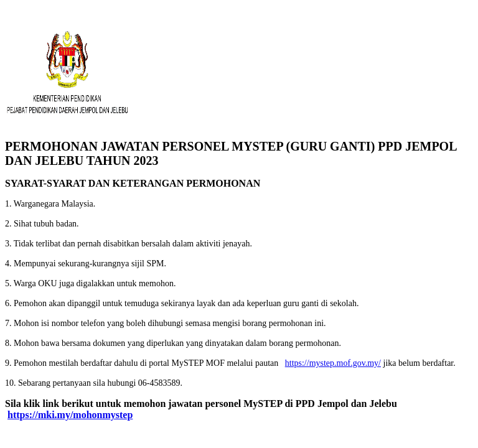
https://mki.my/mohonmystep (70, 415)
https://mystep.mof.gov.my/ (333, 363)
